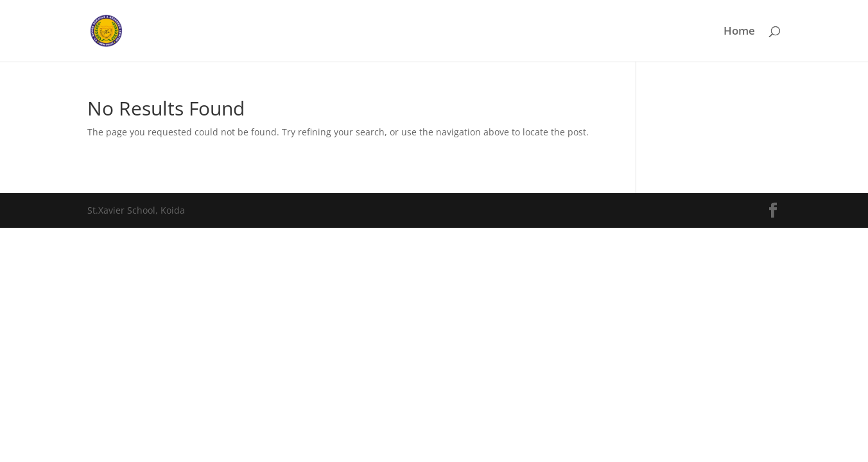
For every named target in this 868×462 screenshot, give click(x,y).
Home (739, 32)
